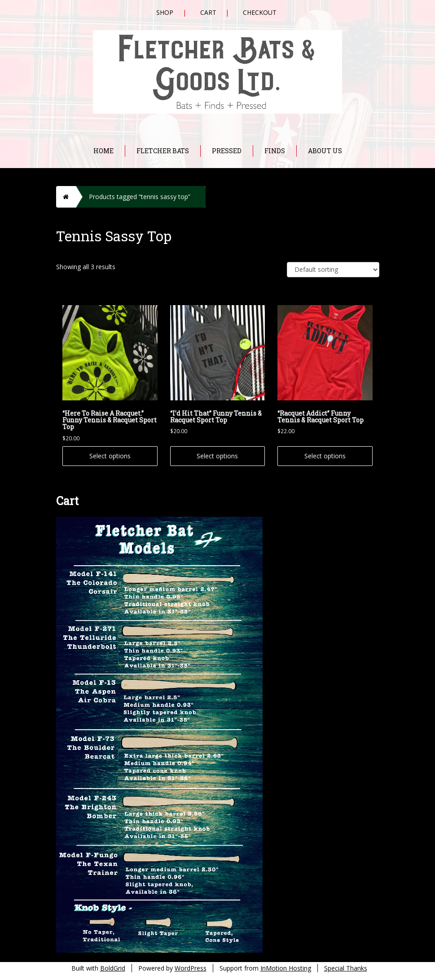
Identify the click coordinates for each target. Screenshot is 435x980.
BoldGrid (113, 968)
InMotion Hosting (286, 968)
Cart (208, 12)
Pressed (227, 151)
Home (103, 151)
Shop (165, 12)
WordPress (191, 968)
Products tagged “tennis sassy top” (140, 197)
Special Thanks (346, 968)
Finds (275, 151)
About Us (325, 151)
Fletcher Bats (163, 151)
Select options (110, 456)
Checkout (260, 12)
